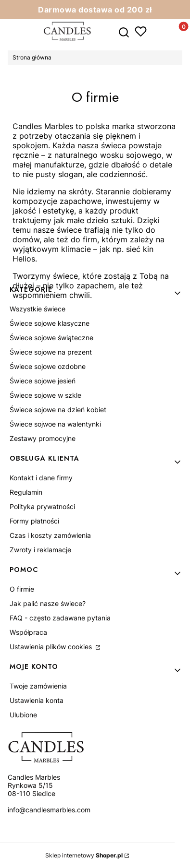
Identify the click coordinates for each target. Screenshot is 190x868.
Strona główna (32, 57)
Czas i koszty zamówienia (50, 535)
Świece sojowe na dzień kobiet (58, 410)
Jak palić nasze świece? (48, 603)
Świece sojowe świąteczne (51, 338)
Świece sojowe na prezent (51, 352)
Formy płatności (34, 521)
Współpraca (28, 632)
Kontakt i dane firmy (41, 478)
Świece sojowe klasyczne (50, 323)
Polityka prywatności (42, 506)
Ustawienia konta (37, 700)
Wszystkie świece (38, 309)
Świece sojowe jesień (43, 381)
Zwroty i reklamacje (40, 550)
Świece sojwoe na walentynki (55, 424)
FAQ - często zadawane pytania (60, 618)
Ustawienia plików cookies (52, 647)
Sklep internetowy (84, 855)
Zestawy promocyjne (43, 438)
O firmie (22, 589)
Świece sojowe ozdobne (48, 366)
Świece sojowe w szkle (45, 395)
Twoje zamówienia (38, 686)
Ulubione (23, 715)
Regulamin (26, 492)
